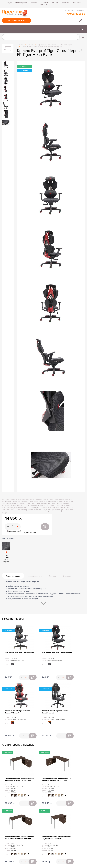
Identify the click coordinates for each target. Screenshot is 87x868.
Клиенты (45, 3)
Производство (21, 3)
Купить (45, 527)
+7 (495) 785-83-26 (75, 14)
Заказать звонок (17, 21)
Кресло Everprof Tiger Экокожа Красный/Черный (17, 712)
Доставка (66, 3)
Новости (77, 3)
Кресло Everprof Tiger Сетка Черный (57, 652)
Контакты (44, 5)
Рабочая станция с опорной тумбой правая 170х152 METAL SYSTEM (19, 779)
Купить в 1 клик (30, 533)
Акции (9, 3)
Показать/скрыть (83, 29)
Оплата (55, 3)
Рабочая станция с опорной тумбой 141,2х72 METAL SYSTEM (56, 838)
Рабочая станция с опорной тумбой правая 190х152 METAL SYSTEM (19, 838)
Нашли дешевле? (14, 531)
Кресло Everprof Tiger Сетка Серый (19, 652)
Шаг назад (8, 50)
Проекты (34, 3)
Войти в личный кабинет (81, 21)
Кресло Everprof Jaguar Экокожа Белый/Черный (55, 712)
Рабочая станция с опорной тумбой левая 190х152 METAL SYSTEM (56, 779)
